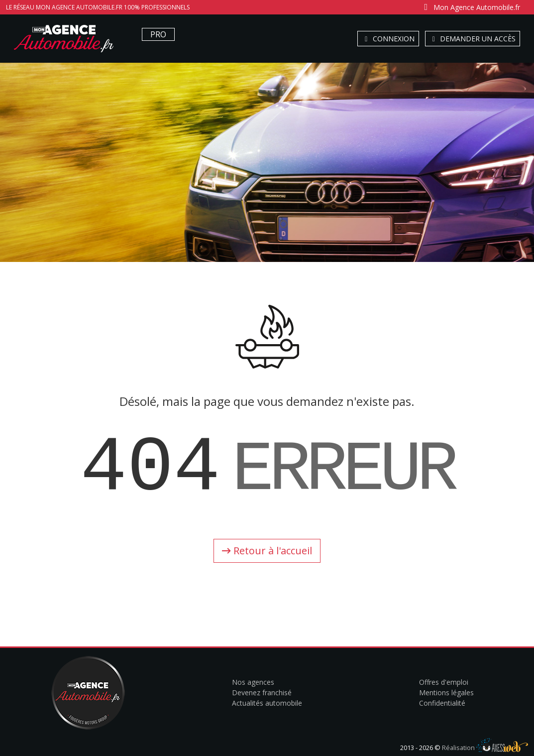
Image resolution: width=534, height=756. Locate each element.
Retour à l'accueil (267, 551)
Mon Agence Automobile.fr (471, 7)
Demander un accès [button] (473, 39)
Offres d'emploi (444, 682)
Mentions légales (446, 693)
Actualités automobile (267, 703)
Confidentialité (442, 703)
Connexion (388, 39)
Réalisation (485, 748)
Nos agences (253, 682)
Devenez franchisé (262, 693)
